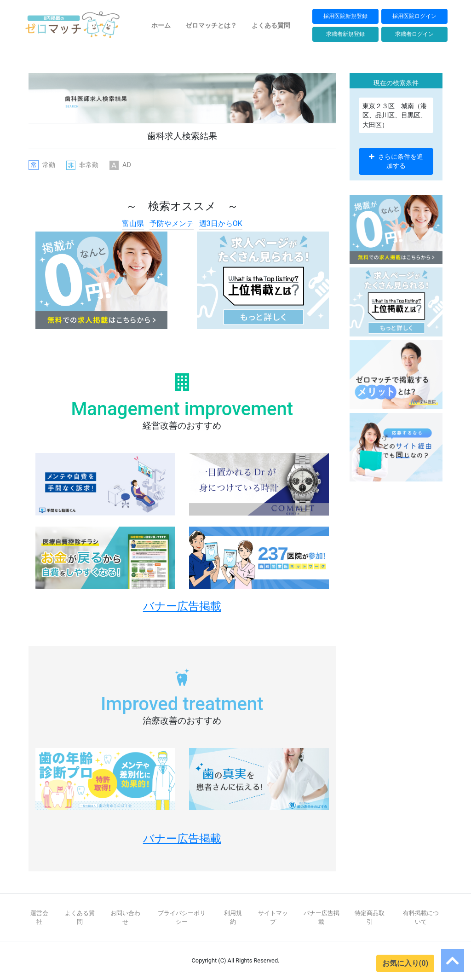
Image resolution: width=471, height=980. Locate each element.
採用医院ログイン (414, 16)
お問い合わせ (125, 917)
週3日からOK (221, 223)
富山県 (133, 223)
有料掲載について (421, 917)
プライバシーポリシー (182, 917)
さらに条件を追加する (396, 161)
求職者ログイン (414, 34)
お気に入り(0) (405, 963)
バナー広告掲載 (322, 917)
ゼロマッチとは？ (211, 25)
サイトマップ (273, 917)
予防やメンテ (172, 223)
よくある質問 (271, 25)
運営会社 (39, 917)
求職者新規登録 (345, 34)
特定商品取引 (370, 917)
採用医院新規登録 (345, 16)
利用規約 (233, 917)
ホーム (161, 25)
